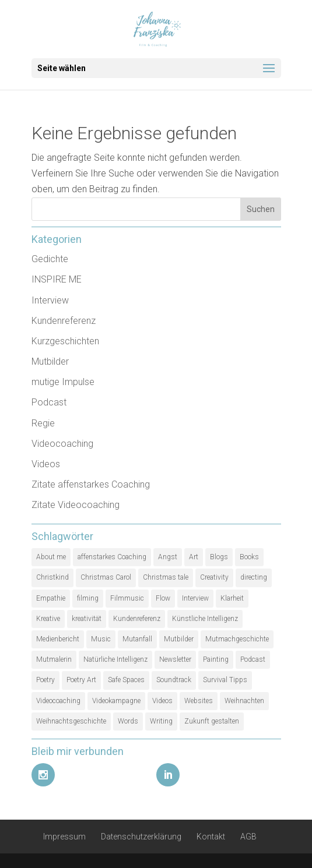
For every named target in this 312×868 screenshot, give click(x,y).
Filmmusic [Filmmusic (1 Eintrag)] (127, 598)
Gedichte (50, 259)
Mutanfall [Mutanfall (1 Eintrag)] (137, 639)
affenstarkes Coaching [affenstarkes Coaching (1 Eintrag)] (112, 557)
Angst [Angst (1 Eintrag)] (168, 557)
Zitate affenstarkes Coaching (91, 484)
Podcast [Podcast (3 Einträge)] (253, 659)
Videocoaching (62, 444)
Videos (46, 464)
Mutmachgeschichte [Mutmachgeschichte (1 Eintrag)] (237, 639)
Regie (43, 423)
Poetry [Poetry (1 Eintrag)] (45, 680)
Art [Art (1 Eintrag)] (194, 557)
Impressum (64, 837)
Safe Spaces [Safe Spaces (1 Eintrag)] (126, 680)
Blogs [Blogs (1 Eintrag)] (219, 557)
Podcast (49, 402)
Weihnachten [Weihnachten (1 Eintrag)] (244, 701)
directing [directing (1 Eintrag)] (254, 577)
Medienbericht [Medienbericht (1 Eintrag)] (58, 639)
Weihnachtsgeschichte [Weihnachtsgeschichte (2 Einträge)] (71, 721)
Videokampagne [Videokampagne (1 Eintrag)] (116, 701)
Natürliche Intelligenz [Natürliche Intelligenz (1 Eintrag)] (115, 659)
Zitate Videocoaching (76, 505)
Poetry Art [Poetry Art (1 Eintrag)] (81, 680)
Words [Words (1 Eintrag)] (128, 721)
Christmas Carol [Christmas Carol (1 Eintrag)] (106, 577)
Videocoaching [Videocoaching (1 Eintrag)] (58, 701)
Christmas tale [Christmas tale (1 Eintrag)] (166, 577)
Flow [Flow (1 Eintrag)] (163, 598)
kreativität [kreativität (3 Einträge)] (87, 619)
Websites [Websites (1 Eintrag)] (199, 701)
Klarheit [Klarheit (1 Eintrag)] (232, 598)
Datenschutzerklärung (141, 837)
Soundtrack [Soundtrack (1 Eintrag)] (174, 680)
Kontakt (211, 837)
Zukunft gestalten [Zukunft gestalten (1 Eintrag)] (212, 721)
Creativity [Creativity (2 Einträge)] (214, 577)
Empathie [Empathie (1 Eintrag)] (51, 598)
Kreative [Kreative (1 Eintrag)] (48, 619)
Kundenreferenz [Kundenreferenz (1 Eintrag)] (137, 619)
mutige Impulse (63, 382)
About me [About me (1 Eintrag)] (51, 557)
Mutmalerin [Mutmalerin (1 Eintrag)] (54, 659)
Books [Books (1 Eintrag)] (249, 557)
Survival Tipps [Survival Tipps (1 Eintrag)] (225, 680)
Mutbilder (50, 361)
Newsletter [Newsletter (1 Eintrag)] (175, 659)
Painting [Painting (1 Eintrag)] (216, 659)
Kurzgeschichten (65, 341)
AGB (248, 837)
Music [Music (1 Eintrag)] (101, 639)
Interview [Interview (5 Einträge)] (195, 598)
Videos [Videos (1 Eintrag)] (162, 701)
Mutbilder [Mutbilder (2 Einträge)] (179, 639)
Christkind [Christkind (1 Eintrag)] (52, 577)
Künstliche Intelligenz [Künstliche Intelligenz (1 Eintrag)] (205, 619)
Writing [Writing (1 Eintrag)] (161, 721)
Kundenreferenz (64, 321)
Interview (50, 300)
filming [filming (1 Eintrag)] (88, 598)
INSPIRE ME (57, 279)
